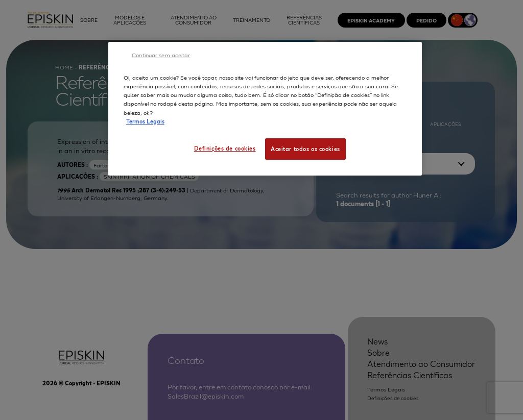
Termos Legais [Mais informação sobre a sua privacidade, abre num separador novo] (145, 121)
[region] (265, 108)
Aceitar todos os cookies (305, 149)
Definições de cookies (225, 148)
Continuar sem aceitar (161, 55)
